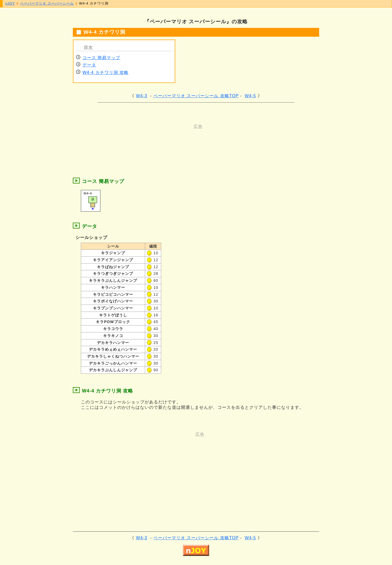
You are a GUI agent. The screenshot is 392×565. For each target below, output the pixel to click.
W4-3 (142, 96)
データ (89, 65)
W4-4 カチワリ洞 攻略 (105, 72)
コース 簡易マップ (101, 58)
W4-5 (250, 96)
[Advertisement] (175, 142)
